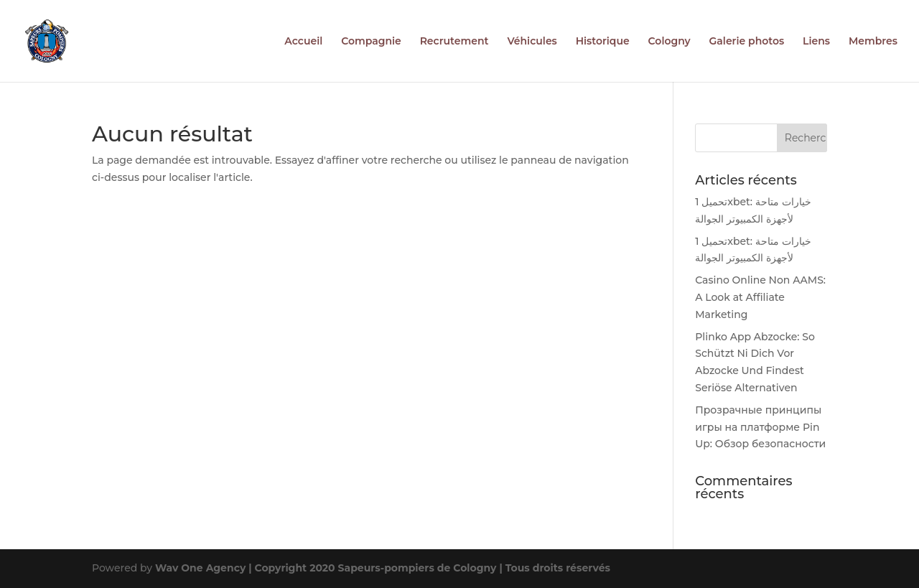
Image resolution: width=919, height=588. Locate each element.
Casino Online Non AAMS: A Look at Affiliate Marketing (760, 297)
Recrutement (454, 42)
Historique (603, 42)
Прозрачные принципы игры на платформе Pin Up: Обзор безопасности (760, 427)
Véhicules (532, 42)
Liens (816, 42)
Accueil (303, 42)
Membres (873, 42)
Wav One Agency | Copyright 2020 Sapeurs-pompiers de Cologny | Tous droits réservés (383, 568)
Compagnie (371, 42)
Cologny (670, 42)
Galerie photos (747, 42)
